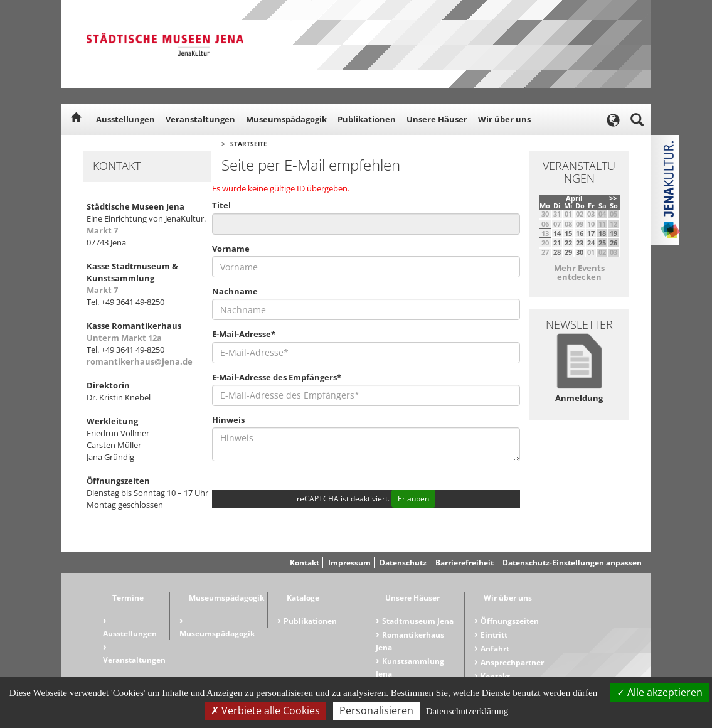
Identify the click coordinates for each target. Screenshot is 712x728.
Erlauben (413, 499)
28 (557, 252)
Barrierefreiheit (465, 563)
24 (591, 243)
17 (591, 233)
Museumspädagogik (286, 119)
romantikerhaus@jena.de (140, 361)
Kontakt (305, 563)
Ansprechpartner (512, 662)
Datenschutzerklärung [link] (467, 711)
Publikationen (367, 119)
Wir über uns (504, 119)
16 (580, 233)
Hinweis (228, 420)
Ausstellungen (125, 119)
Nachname (235, 291)
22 (568, 243)
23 (580, 243)
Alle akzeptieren (660, 692)
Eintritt (494, 635)
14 (557, 233)
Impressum (349, 563)
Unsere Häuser (437, 119)
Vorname (231, 249)
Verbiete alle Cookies (265, 710)
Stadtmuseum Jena (418, 621)
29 (568, 252)
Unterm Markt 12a (124, 338)
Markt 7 (102, 230)
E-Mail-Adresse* (244, 334)
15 (568, 233)
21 (557, 243)
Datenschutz (403, 563)
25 (602, 243)
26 (614, 243)
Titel (221, 205)
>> (613, 198)
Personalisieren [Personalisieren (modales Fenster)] (376, 710)
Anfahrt (495, 649)
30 (580, 252)
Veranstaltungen (200, 119)
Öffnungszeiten (510, 621)
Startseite (249, 144)
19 (614, 233)
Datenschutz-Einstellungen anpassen (572, 563)
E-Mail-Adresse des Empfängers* (277, 377)
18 (602, 233)
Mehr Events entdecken (579, 272)
